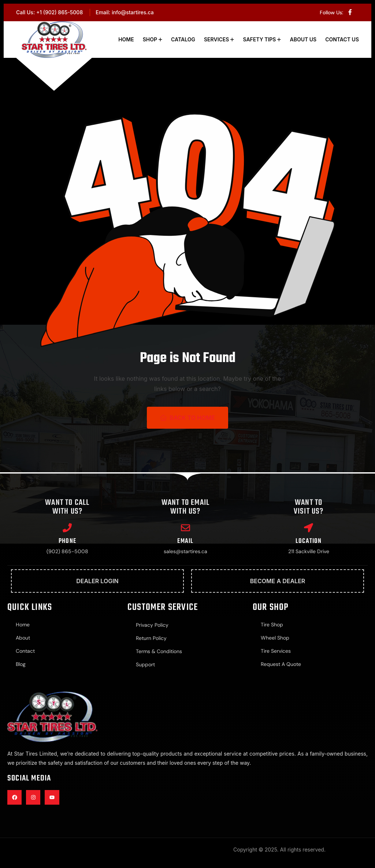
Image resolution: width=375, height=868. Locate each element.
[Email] (185, 528)
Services (216, 39)
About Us (303, 39)
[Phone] (67, 528)
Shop (150, 39)
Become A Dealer (278, 581)
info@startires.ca (133, 12)
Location (309, 541)
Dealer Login (97, 581)
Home (126, 39)
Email (185, 541)
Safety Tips (259, 39)
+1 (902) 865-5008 (60, 12)
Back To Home (187, 418)
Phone (67, 541)
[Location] (309, 528)
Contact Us (342, 39)
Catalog (183, 39)
